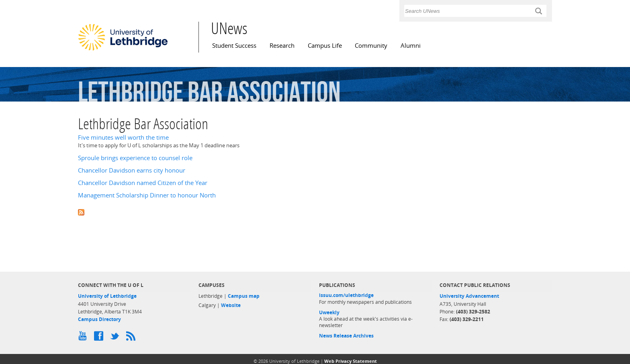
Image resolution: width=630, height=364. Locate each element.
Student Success (234, 46)
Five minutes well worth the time (123, 137)
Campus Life (325, 46)
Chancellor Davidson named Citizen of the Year (143, 183)
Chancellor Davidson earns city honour (132, 170)
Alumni (411, 46)
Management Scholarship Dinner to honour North (147, 195)
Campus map (244, 296)
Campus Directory (99, 319)
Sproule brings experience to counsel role (135, 158)
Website (231, 305)
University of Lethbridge (107, 296)
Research (282, 46)
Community (371, 46)
